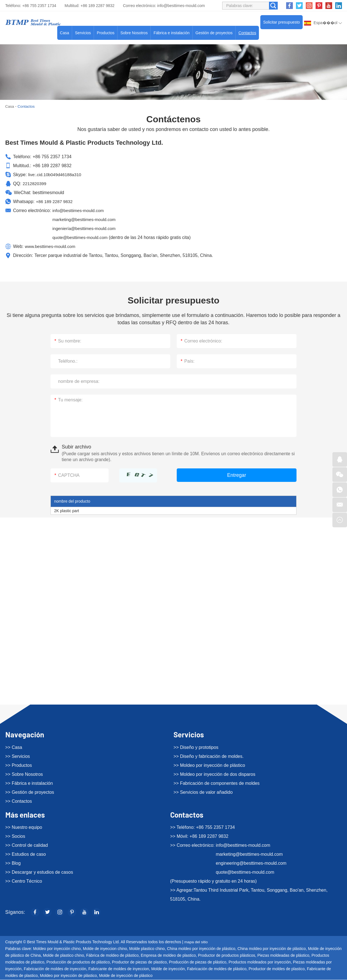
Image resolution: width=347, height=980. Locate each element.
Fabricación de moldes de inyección (55, 969)
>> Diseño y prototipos (196, 747)
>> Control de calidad (27, 845)
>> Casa (14, 747)
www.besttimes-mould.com (52, 246)
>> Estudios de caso (26, 854)
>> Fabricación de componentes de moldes (217, 783)
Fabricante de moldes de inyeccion (119, 969)
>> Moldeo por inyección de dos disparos (215, 774)
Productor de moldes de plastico (277, 969)
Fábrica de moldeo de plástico (112, 956)
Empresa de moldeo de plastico (168, 956)
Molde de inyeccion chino (105, 949)
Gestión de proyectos (214, 33)
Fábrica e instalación (171, 33)
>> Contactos (19, 801)
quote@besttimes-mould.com (82, 237)
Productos (106, 33)
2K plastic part (67, 511)
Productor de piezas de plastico (139, 962)
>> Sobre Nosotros (24, 774)
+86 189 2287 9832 (55, 202)
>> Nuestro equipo (24, 827)
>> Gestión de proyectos (30, 792)
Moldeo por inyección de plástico (68, 976)
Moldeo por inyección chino (57, 949)
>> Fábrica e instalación (29, 783)
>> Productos (19, 765)
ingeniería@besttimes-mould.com (86, 228)
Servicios (83, 33)
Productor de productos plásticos (227, 956)
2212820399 (35, 184)
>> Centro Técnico (24, 881)
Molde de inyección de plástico (126, 976)
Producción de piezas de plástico (198, 962)
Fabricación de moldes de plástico (217, 969)
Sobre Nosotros (134, 33)
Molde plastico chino (147, 949)
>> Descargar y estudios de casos (39, 872)
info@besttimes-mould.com (181, 6)
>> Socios (15, 836)
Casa (65, 33)
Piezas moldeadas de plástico (283, 956)
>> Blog (13, 863)
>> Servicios (18, 756)
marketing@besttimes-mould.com (86, 219)
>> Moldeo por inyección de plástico (209, 765)
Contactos (247, 33)
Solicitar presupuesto (281, 22)
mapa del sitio (196, 942)
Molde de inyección (168, 969)
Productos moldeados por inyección (260, 962)
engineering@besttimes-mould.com (251, 863)
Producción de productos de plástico (78, 962)
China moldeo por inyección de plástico (201, 949)
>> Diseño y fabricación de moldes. (209, 756)
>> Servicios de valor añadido (203, 792)
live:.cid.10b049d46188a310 (56, 175)
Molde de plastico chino (63, 956)
